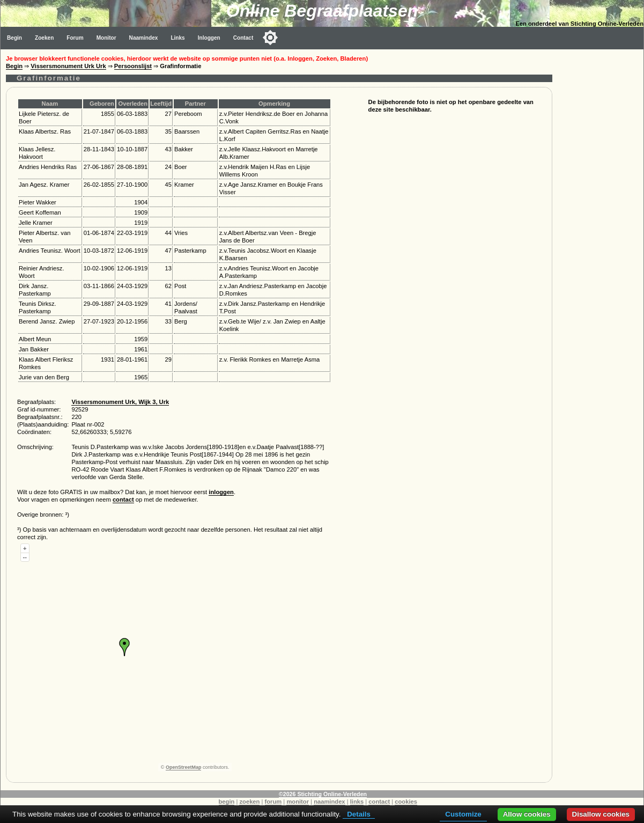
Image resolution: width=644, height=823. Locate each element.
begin (227, 802)
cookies (406, 802)
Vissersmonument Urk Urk (68, 66)
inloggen (221, 492)
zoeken (249, 802)
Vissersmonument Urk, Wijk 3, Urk (120, 402)
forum (273, 802)
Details (359, 814)
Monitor (106, 38)
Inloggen (209, 38)
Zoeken (44, 38)
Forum (75, 38)
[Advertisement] (601, 210)
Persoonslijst (133, 66)
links (357, 802)
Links (177, 38)
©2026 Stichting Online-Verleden (323, 794)
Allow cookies (527, 814)
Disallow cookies (601, 814)
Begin (14, 38)
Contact (243, 38)
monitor (298, 802)
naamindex (329, 802)
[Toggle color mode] (270, 38)
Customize (463, 814)
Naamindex (144, 38)
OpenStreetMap (184, 767)
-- (25, 557)
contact (123, 499)
